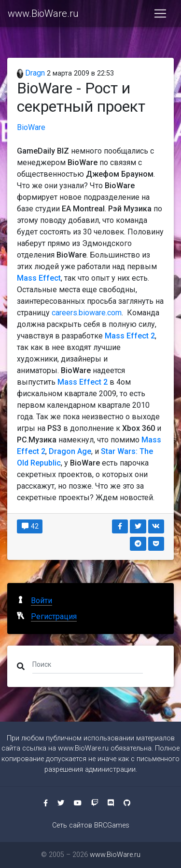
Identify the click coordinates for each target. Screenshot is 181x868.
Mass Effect (39, 278)
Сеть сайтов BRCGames (91, 825)
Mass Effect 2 (130, 336)
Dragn (31, 73)
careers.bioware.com (87, 313)
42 (30, 526)
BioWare (31, 127)
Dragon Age (70, 451)
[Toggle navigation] (160, 13)
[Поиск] (88, 664)
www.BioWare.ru (43, 13)
